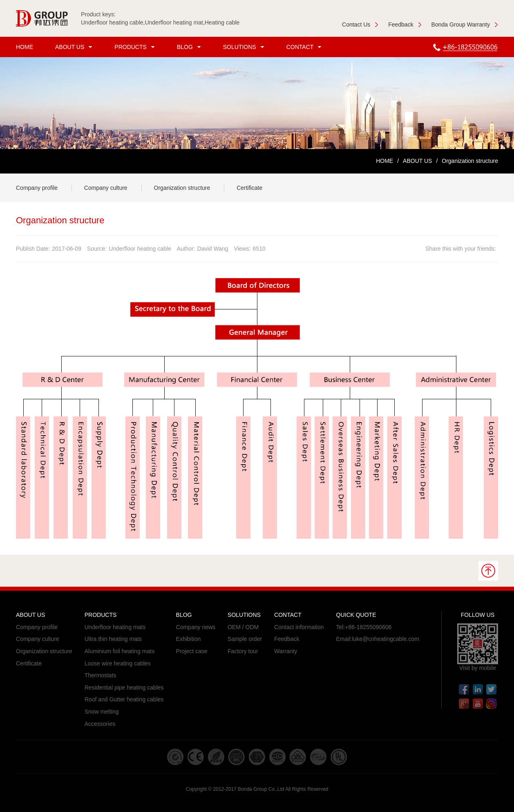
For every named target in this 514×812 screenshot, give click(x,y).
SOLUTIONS (245, 47)
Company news (196, 627)
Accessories (100, 724)
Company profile (37, 188)
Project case (192, 651)
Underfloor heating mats (115, 627)
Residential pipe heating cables (124, 687)
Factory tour (243, 651)
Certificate (249, 188)
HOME (25, 47)
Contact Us (360, 24)
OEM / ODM (243, 627)
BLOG (190, 47)
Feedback (405, 24)
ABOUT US (75, 47)
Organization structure (182, 188)
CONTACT (305, 47)
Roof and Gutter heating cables (124, 699)
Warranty (286, 651)
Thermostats (101, 675)
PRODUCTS (136, 47)
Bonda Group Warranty (465, 24)
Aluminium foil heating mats (120, 651)
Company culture (106, 188)
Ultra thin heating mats (113, 639)
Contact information (299, 627)
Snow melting (102, 712)
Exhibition (189, 639)
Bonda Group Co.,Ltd (261, 789)
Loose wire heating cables (118, 663)
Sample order (245, 639)
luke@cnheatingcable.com (385, 639)
